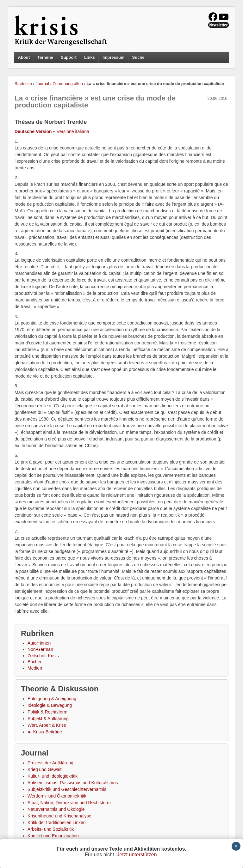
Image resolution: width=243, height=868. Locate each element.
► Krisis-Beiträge (45, 732)
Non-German (40, 649)
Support (69, 57)
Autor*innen (39, 643)
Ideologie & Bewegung (50, 705)
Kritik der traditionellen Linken (57, 822)
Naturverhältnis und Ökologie (56, 809)
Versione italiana (73, 131)
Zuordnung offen (68, 84)
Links (90, 57)
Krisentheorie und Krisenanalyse (59, 816)
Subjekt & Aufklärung (48, 719)
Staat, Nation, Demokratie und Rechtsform (69, 803)
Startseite (23, 84)
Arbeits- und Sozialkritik (51, 829)
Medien (35, 668)
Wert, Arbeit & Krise (47, 725)
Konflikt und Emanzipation (53, 836)
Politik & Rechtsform (47, 712)
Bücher (34, 662)
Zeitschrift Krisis (43, 656)
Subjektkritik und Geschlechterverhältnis (67, 789)
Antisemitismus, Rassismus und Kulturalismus (73, 783)
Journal (43, 84)
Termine (45, 57)
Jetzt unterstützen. (137, 855)
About (24, 57)
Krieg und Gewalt (44, 769)
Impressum (113, 57)
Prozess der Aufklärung (50, 763)
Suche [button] (138, 58)
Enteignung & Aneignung (52, 699)
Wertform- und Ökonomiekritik (57, 796)
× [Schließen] (236, 846)
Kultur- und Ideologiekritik (53, 776)
